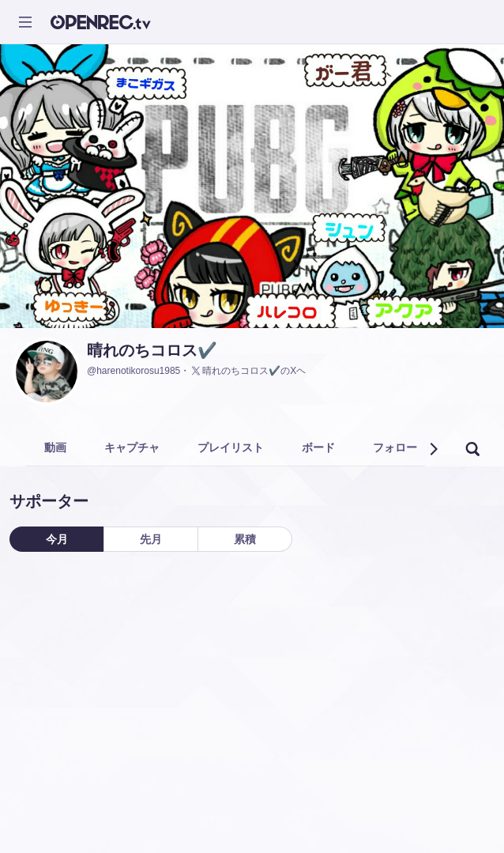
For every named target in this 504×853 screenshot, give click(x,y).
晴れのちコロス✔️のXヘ (248, 371)
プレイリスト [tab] (231, 447)
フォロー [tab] (395, 447)
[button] (433, 449)
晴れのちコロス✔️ (152, 350)
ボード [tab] (318, 447)
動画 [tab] (55, 447)
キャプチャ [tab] (132, 447)
